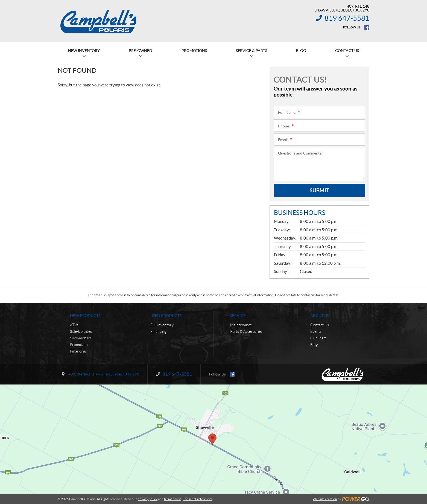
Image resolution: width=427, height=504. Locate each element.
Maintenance (241, 325)
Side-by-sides (81, 331)
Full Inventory (162, 325)
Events (316, 331)
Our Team (318, 338)
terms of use (173, 499)
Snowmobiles (81, 338)
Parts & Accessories (246, 331)
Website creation (325, 499)
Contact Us (320, 325)
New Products (85, 316)
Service (238, 316)
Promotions (80, 345)
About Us (320, 316)
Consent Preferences (198, 499)
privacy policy (147, 499)
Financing (78, 351)
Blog (314, 345)
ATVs (74, 325)
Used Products (166, 316)
